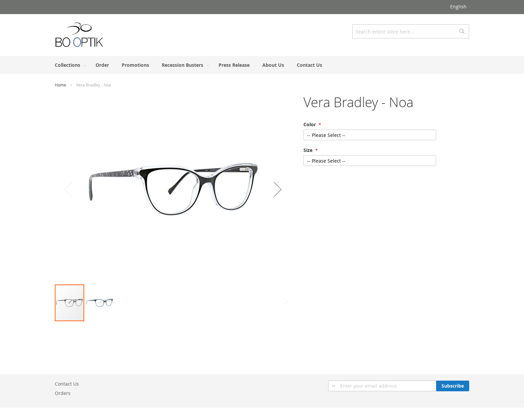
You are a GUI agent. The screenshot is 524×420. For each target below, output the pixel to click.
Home (60, 85)
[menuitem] (69, 65)
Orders (63, 393)
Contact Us (67, 384)
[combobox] (411, 31)
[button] (461, 7)
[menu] (262, 65)
